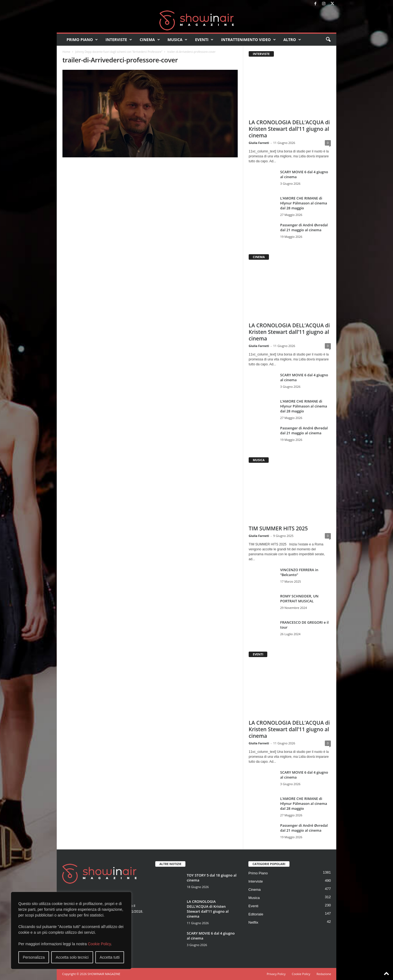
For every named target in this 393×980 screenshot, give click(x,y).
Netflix (253, 922)
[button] (328, 40)
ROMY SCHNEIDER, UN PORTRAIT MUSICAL (299, 599)
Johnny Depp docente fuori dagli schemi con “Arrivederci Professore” (119, 52)
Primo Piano (82, 40)
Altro (292, 40)
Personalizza (34, 957)
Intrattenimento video (248, 40)
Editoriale (256, 914)
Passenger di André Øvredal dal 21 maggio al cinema (304, 227)
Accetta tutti (110, 957)
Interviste (119, 40)
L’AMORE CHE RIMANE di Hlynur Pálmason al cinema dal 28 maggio (304, 203)
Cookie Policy (99, 944)
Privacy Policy (276, 974)
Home (66, 52)
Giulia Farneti (259, 143)
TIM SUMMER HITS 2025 (278, 528)
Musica (178, 40)
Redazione (324, 974)
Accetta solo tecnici (72, 957)
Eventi (204, 40)
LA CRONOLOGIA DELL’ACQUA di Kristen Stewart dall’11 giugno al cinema (289, 129)
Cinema (150, 40)
